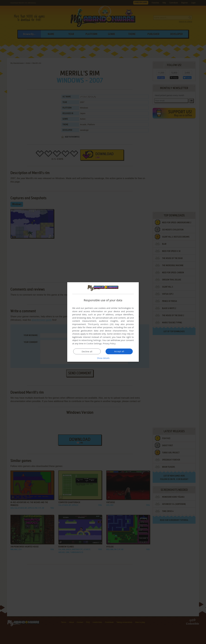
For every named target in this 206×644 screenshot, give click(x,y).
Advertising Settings (91, 340)
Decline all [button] (87, 351)
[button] (103, 358)
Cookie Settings (94, 343)
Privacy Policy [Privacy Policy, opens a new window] (110, 343)
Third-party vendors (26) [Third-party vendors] (101, 324)
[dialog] (103, 322)
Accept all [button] (119, 351)
